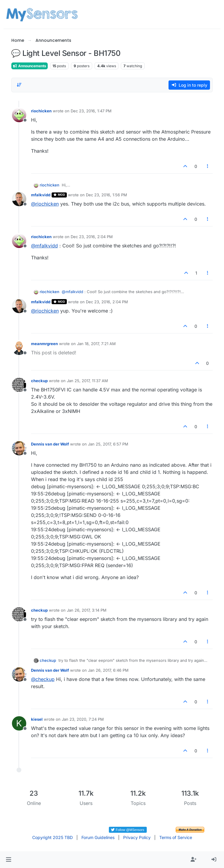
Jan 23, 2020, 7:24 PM (83, 719)
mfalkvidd (41, 195)
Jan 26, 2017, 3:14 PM (87, 610)
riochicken (41, 111)
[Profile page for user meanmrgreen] (19, 348)
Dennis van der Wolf (50, 444)
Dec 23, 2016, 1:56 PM (106, 195)
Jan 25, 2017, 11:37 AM (87, 381)
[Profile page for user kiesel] (19, 723)
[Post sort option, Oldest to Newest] (19, 85)
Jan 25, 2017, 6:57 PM (108, 444)
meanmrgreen (44, 344)
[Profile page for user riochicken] (19, 115)
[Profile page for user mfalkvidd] (19, 199)
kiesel (37, 719)
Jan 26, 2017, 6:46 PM (108, 670)
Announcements (30, 66)
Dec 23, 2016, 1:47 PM (91, 111)
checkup (39, 381)
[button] (9, 860)
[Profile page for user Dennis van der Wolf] (19, 448)
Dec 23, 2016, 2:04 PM (92, 237)
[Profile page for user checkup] (19, 385)
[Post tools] (208, 166)
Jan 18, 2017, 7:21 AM (96, 344)
